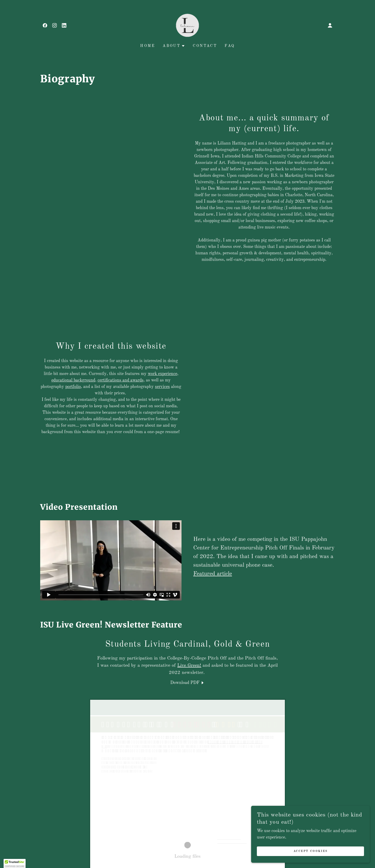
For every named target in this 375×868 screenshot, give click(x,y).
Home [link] (148, 46)
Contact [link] (205, 46)
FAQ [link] (230, 46)
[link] (45, 25)
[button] (330, 25)
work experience (163, 374)
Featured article (213, 574)
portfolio (73, 387)
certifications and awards (121, 380)
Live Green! (189, 666)
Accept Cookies (322, 851)
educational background (73, 380)
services (162, 387)
